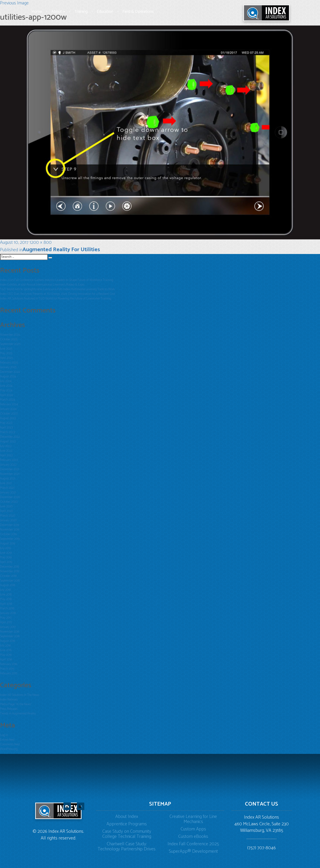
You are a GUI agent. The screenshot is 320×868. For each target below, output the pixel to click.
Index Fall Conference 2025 (193, 844)
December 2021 (10, 469)
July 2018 (5, 590)
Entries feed (7, 740)
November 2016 (10, 632)
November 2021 (10, 474)
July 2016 (5, 646)
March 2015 (7, 669)
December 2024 (10, 372)
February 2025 (9, 363)
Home (37, 12)
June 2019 (6, 553)
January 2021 (8, 493)
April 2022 (6, 455)
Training (81, 12)
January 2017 (8, 627)
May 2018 (6, 599)
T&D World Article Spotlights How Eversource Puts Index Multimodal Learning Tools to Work (57, 289)
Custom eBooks (193, 837)
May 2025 (6, 353)
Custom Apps (193, 829)
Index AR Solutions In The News (20, 695)
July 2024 (6, 381)
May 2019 (6, 558)
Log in (4, 735)
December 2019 (9, 525)
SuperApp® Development (193, 851)
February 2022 (9, 460)
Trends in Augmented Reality (18, 714)
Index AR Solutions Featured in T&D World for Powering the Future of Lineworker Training (56, 299)
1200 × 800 (41, 243)
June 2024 (6, 386)
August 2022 (8, 442)
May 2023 (6, 423)
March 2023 (7, 432)
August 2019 (8, 544)
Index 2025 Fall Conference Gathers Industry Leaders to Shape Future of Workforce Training (57, 280)
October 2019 (8, 534)
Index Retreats (9, 700)
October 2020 (9, 502)
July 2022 (6, 446)
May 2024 (6, 391)
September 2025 (10, 344)
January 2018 (8, 613)
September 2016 (10, 636)
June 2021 (6, 483)
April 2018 (6, 604)
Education (105, 12)
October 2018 (8, 576)
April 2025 (6, 358)
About (58, 12)
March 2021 (7, 488)
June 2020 (6, 506)
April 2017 (6, 622)
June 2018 (6, 595)
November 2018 (10, 571)
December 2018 (9, 567)
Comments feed (10, 744)
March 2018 (7, 609)
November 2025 (10, 335)
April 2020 (6, 511)
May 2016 (6, 655)
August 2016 (8, 641)
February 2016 (9, 664)
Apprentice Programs (127, 824)
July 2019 (5, 548)
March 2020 (8, 516)
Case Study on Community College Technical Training (127, 834)
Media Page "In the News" (16, 704)
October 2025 (9, 339)
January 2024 (8, 409)
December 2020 (10, 497)
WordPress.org (9, 749)
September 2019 (10, 539)
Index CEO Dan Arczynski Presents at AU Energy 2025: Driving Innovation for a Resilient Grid (57, 294)
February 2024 (9, 404)
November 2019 (10, 530)
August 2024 (8, 377)
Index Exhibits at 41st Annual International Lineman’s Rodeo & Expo (42, 285)
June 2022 (6, 451)
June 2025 (6, 349)
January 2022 (8, 465)
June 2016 (6, 650)
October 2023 (9, 414)
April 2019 (6, 562)
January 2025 (8, 367)
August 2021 (8, 479)
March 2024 (8, 400)
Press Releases (9, 709)
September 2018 (10, 581)
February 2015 (9, 674)
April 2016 (6, 660)
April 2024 (6, 395)
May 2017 (6, 618)
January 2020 (8, 520)
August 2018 (8, 585)
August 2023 (8, 418)
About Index (127, 817)
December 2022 (10, 437)
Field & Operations (138, 12)
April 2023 (6, 428)
